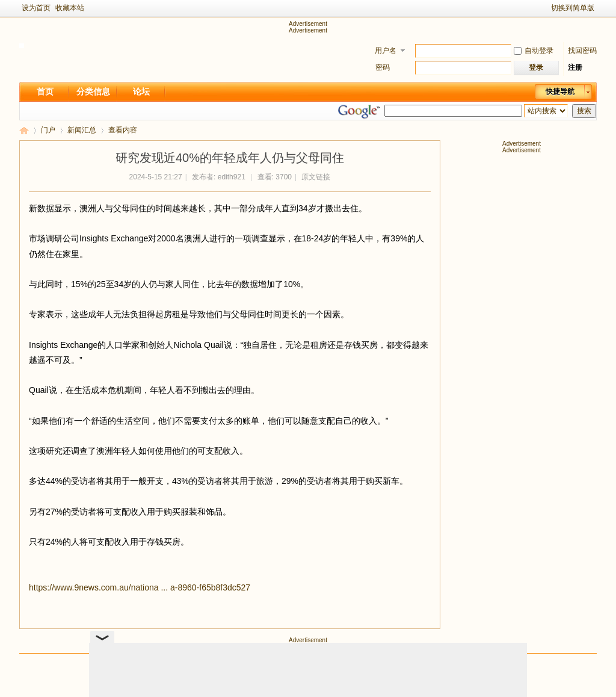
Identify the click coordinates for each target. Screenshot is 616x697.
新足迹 (24, 130)
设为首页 (36, 8)
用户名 (386, 51)
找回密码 (582, 51)
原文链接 (316, 177)
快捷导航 (560, 91)
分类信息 (93, 91)
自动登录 (534, 51)
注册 (575, 67)
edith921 (232, 177)
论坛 (141, 91)
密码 (383, 67)
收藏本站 (70, 8)
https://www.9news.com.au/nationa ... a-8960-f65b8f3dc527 (140, 587)
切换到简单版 (573, 8)
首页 (45, 91)
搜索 (584, 111)
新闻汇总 (82, 130)
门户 (48, 130)
